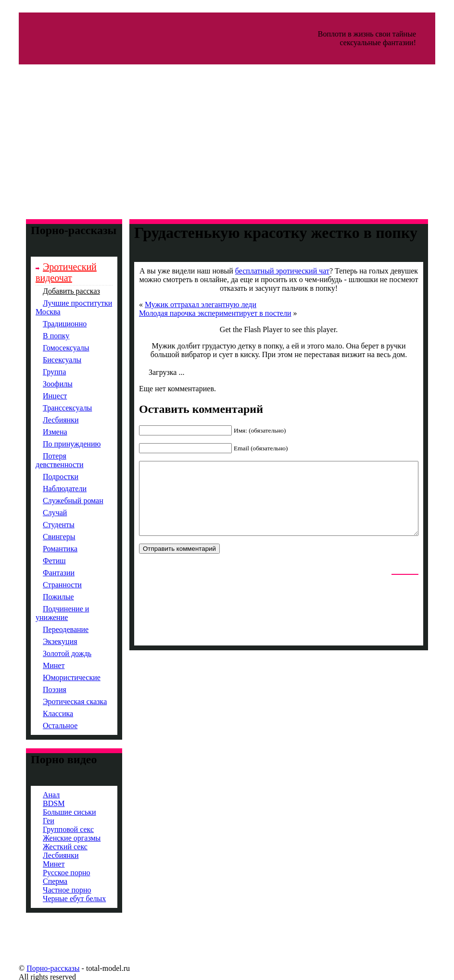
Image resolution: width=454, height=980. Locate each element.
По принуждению (57, 444)
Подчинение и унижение (47, 613)
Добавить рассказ (57, 291)
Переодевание (51, 629)
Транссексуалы (52, 408)
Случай (40, 513)
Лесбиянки (46, 420)
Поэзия (40, 689)
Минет (39, 665)
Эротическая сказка (60, 701)
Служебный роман (58, 501)
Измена (40, 432)
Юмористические (57, 677)
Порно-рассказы (38, 968)
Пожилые (44, 597)
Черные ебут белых (59, 899)
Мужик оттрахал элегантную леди (186, 304)
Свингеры (44, 537)
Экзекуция (45, 641)
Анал (36, 795)
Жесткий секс (50, 847)
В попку (41, 336)
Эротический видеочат (51, 272)
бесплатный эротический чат (272, 271)
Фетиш (39, 561)
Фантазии (44, 573)
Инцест (40, 396)
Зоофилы (43, 384)
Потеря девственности (45, 460)
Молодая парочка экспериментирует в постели (200, 313)
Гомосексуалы (51, 348)
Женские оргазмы (57, 838)
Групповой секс (53, 829)
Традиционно (50, 324)
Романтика (45, 549)
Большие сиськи (55, 812)
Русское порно (51, 873)
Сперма (40, 881)
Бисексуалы (47, 360)
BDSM (39, 803)
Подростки (46, 477)
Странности (47, 585)
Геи (34, 821)
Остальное (45, 726)
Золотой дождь (52, 653)
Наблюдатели (50, 489)
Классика (43, 713)
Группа (39, 372)
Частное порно (52, 890)
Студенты (44, 525)
